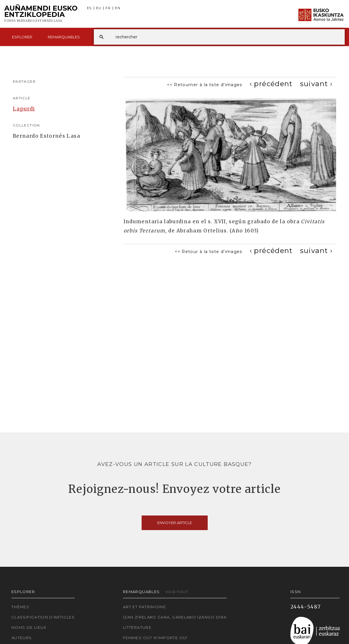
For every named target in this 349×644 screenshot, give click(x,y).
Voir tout (177, 592)
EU (99, 8)
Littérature (137, 627)
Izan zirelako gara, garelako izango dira (175, 617)
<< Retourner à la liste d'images (205, 85)
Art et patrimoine (144, 607)
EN (118, 8)
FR (108, 8)
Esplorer (22, 37)
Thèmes (20, 607)
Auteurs (22, 638)
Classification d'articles (43, 617)
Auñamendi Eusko (41, 14)
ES (89, 8)
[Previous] (271, 84)
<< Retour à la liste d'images (208, 252)
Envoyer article (175, 523)
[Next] (316, 84)
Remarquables (64, 37)
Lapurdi (24, 109)
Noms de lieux (29, 627)
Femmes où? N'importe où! (155, 638)
